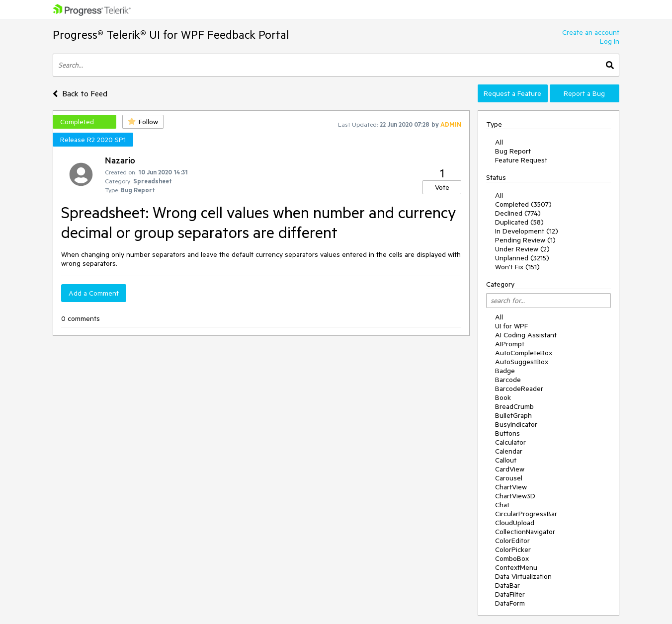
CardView (510, 469)
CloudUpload (515, 523)
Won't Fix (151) (517, 267)
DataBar (507, 585)
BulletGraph (513, 415)
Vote (442, 187)
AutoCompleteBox (524, 353)
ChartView (511, 487)
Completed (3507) (523, 204)
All (499, 142)
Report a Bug (584, 93)
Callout (506, 460)
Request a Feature (512, 93)
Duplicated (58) (519, 222)
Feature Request (521, 160)
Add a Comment (94, 293)
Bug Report (513, 151)
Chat (502, 505)
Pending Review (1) (525, 240)
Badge (505, 371)
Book (503, 397)
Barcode (508, 380)
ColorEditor (512, 541)
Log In (610, 41)
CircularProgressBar (526, 514)
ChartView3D (515, 496)
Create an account (591, 32)
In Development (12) (527, 231)
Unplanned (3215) (522, 258)
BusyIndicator (516, 424)
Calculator (510, 442)
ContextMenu (516, 567)
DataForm (510, 603)
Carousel (509, 478)
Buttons (507, 433)
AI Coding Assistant (526, 335)
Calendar (509, 451)
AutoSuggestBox (522, 362)
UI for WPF (511, 326)
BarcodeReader (519, 389)
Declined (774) (518, 213)
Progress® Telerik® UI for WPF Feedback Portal (171, 35)
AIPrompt (510, 344)
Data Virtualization (523, 576)
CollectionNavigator (525, 532)
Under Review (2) (522, 249)
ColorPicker (513, 549)
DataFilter (510, 594)
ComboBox (512, 558)
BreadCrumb (514, 406)
